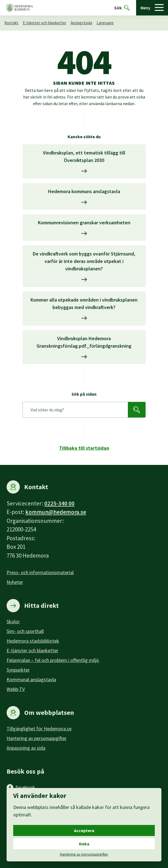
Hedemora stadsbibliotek (33, 641)
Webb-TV (16, 689)
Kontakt (11, 23)
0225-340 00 (59, 503)
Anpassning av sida (26, 748)
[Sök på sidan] (75, 410)
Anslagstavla (81, 23)
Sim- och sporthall (25, 631)
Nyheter (15, 582)
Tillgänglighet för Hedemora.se (39, 729)
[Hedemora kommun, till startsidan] (20, 8)
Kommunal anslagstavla (31, 679)
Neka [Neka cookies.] (84, 844)
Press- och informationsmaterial (40, 572)
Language (105, 23)
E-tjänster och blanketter (45, 23)
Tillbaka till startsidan (84, 448)
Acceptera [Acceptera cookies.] (84, 830)
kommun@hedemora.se (56, 512)
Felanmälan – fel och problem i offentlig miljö (53, 660)
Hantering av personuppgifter (37, 738)
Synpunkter (18, 670)
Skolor (13, 621)
